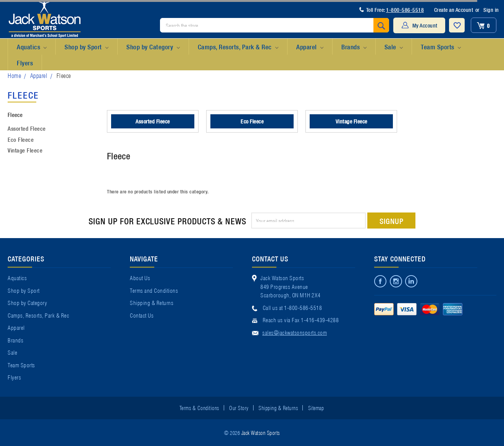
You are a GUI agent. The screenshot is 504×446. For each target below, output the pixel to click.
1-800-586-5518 (405, 10)
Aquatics (32, 47)
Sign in (491, 10)
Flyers (25, 62)
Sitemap (316, 407)
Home (14, 75)
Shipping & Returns (152, 302)
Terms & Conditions (199, 407)
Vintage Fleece (25, 150)
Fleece (64, 75)
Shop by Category (153, 47)
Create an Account (454, 10)
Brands (354, 47)
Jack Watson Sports (261, 432)
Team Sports (441, 47)
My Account (425, 25)
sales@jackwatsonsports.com (295, 332)
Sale (394, 47)
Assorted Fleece (27, 128)
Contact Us (142, 315)
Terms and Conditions (154, 290)
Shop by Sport (86, 47)
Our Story (239, 407)
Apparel (310, 47)
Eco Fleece (21, 139)
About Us (140, 277)
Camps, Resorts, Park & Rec (238, 47)
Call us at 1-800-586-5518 (292, 307)
